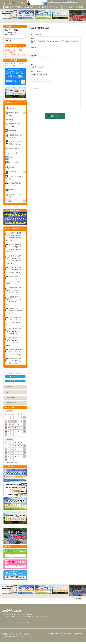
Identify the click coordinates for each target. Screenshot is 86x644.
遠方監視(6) (13, 167)
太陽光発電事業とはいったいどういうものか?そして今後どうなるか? (14, 280)
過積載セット (15, 54)
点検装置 (7, 50)
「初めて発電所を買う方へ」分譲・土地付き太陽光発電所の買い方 (13, 321)
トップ (4, 623)
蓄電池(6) (13, 109)
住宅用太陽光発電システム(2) (15, 184)
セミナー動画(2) (14, 162)
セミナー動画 (18, 50)
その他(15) (9, 201)
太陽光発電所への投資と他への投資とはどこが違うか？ (15, 290)
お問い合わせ (11, 397)
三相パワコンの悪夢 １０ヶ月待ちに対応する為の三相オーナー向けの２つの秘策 (14, 260)
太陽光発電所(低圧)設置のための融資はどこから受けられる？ (16, 352)
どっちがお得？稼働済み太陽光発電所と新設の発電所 (15, 361)
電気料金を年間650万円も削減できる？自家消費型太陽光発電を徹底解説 (14, 248)
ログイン (12, 623)
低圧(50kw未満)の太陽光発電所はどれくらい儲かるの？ (15, 331)
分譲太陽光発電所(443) (14, 114)
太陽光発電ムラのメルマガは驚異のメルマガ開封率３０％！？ (13, 301)
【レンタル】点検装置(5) (15, 178)
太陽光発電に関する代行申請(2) (15, 136)
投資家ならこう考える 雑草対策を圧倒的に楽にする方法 (15, 270)
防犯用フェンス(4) (15, 190)
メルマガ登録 (9, 52)
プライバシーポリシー (14, 392)
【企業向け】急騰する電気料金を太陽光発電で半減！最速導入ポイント (13, 237)
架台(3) (11, 158)
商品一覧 (20, 623)
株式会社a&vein (13, 611)
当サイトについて (16, 634)
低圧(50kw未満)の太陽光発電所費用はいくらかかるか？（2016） (13, 342)
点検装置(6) (13, 130)
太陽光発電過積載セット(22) (15, 125)
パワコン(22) (13, 153)
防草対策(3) (13, 172)
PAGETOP (79, 599)
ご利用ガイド (11, 387)
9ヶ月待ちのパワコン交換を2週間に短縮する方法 (15, 311)
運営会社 (5, 634)
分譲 (6, 54)
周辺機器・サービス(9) (15, 196)
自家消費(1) (9, 120)
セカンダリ (20, 48)
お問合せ (28, 623)
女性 (42, 67)
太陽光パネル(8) (14, 148)
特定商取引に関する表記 (12, 636)
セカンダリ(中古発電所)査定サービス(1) (15, 143)
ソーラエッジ (9, 48)
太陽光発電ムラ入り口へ (14, 403)
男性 (35, 67)
